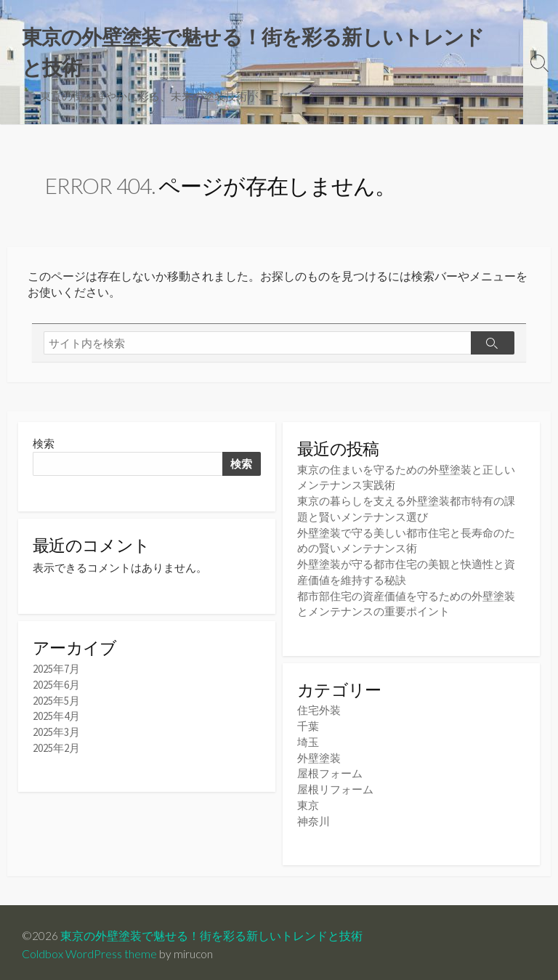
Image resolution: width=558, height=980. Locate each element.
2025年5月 (56, 704)
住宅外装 (319, 709)
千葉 (308, 724)
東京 (308, 800)
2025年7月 (56, 673)
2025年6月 (56, 688)
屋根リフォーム (335, 785)
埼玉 (308, 739)
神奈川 (314, 815)
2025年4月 (56, 719)
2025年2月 (56, 749)
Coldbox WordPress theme (89, 949)
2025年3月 (56, 734)
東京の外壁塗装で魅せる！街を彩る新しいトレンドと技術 (211, 931)
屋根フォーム (330, 770)
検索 (44, 446)
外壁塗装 (319, 754)
